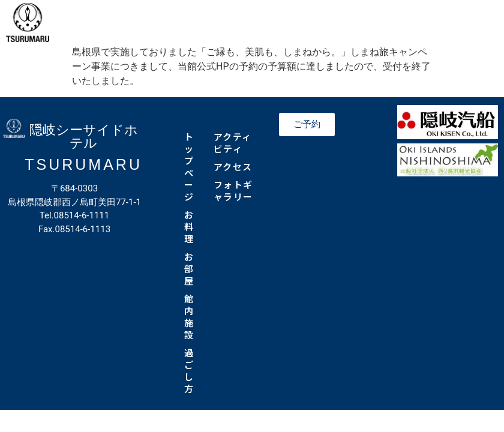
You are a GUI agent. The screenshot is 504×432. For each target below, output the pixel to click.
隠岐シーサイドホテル (84, 136)
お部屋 (189, 268)
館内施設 (189, 316)
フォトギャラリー (233, 190)
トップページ (189, 166)
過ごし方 (189, 370)
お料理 (189, 226)
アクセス (233, 166)
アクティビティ (233, 142)
